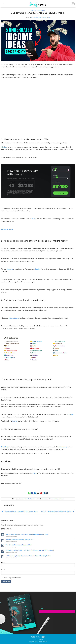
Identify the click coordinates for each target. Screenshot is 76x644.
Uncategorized (41, 11)
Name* (38, 564)
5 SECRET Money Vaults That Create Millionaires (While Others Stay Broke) (28, 556)
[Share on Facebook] (32, 493)
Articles (34, 11)
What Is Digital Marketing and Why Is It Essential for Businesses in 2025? (27, 534)
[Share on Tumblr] (47, 493)
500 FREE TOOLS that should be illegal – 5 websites (58, 512)
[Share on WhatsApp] (29, 493)
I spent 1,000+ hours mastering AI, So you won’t (20, 540)
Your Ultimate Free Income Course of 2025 (18, 545)
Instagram (36, 640)
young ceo (61, 499)
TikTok (41, 640)
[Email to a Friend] (38, 493)
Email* (38, 572)
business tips (44, 499)
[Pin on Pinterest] (41, 493)
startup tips (56, 499)
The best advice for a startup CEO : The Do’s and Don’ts (19, 512)
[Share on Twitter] (35, 493)
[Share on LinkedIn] (44, 493)
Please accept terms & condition (11, 578)
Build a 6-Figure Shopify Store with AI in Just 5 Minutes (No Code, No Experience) (30, 550)
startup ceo (50, 499)
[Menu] (2, 4)
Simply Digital (47, 18)
